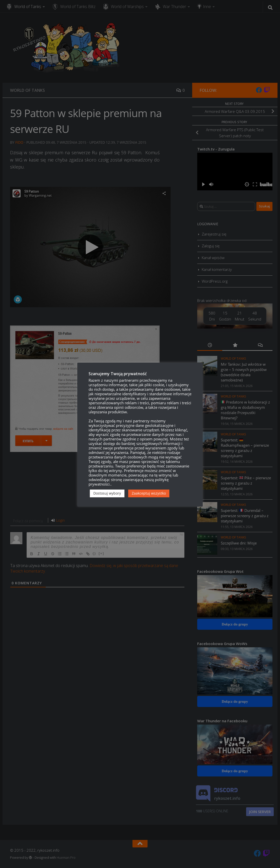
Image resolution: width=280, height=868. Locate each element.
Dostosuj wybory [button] (107, 493)
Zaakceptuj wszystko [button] (149, 493)
